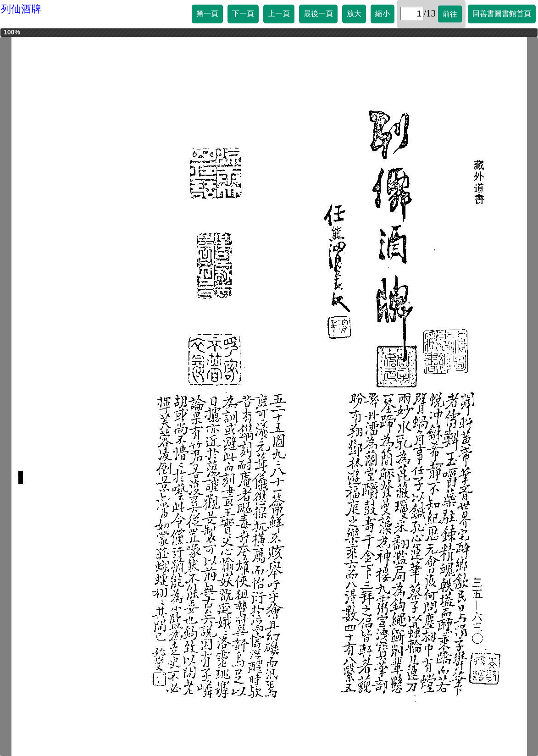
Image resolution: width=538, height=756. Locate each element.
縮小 (383, 14)
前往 (450, 14)
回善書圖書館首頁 (502, 14)
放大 (354, 14)
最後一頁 (318, 14)
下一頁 (243, 14)
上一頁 (279, 14)
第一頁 (207, 14)
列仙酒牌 (21, 9)
